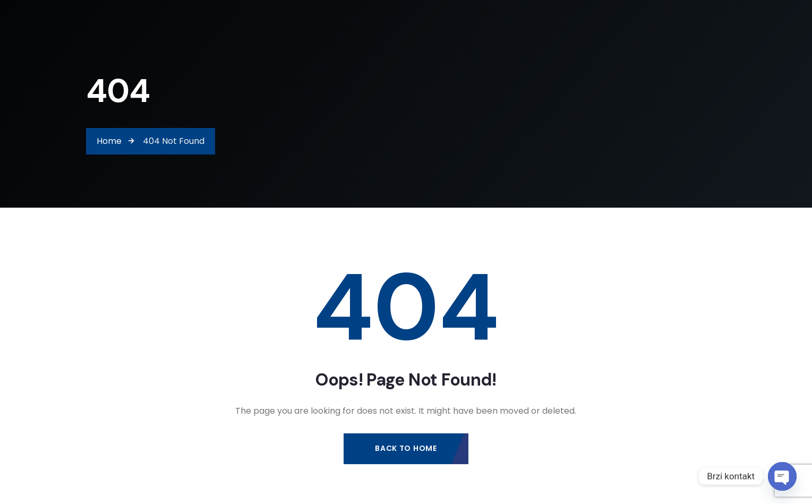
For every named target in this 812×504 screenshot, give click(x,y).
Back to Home (406, 448)
